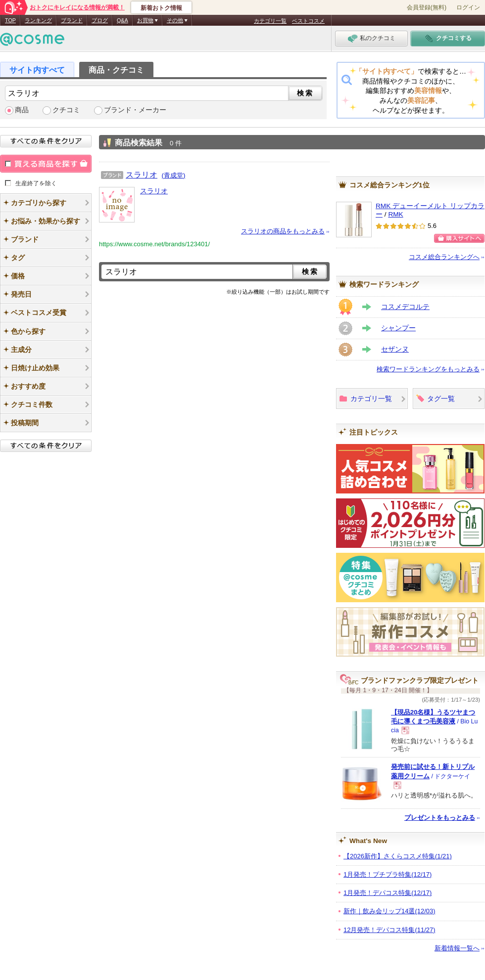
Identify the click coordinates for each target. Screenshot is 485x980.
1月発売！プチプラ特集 (388, 874)
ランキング (38, 20)
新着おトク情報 (161, 8)
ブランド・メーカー (135, 110)
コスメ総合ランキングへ (444, 257)
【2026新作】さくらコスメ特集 (398, 856)
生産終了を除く (36, 183)
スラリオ (142, 175)
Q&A (122, 20)
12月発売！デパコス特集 (389, 930)
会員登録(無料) (427, 7)
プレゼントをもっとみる (440, 818)
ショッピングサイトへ (459, 238)
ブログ (100, 20)
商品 (22, 110)
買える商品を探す (46, 164)
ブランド (72, 20)
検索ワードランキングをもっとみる (428, 369)
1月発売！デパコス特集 (388, 893)
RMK (395, 214)
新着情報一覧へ (457, 948)
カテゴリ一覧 (270, 21)
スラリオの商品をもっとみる (283, 231)
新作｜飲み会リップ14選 (389, 911)
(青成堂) (174, 175)
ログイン (468, 7)
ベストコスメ (308, 21)
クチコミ (66, 110)
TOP (10, 20)
